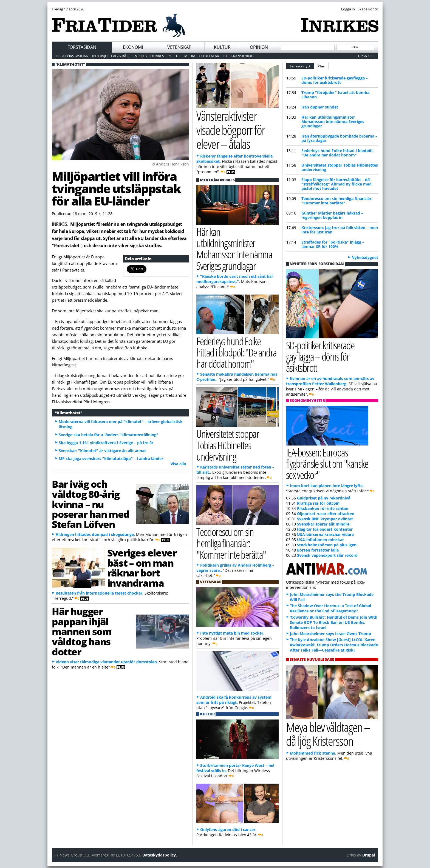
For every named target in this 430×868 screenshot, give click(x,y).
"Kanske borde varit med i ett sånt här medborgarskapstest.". (235, 279)
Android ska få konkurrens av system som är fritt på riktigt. (234, 700)
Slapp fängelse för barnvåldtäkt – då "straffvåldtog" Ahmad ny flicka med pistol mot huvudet (336, 184)
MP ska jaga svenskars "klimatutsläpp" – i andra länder (111, 459)
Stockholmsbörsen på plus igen (327, 545)
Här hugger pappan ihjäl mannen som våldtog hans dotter (82, 631)
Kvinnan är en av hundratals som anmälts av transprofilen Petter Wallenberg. (330, 381)
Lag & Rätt (121, 56)
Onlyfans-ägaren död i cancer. (228, 830)
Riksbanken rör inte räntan (323, 508)
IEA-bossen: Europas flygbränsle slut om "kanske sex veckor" (327, 463)
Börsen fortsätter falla (318, 550)
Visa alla (178, 464)
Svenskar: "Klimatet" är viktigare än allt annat (102, 451)
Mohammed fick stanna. (313, 753)
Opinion (259, 47)
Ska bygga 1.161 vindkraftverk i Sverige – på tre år (106, 443)
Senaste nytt (302, 65)
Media (190, 56)
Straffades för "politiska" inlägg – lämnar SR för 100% (333, 244)
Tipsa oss (366, 56)
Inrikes (140, 56)
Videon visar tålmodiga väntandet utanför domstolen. (107, 662)
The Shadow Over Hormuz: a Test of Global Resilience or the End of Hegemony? (330, 608)
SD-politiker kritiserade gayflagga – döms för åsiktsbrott (335, 80)
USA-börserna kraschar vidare (325, 534)
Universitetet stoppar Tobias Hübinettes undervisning (340, 167)
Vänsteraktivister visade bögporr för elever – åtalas (230, 130)
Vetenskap (179, 47)
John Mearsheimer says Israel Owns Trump (330, 634)
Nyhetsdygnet (365, 257)
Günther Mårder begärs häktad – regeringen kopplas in (332, 215)
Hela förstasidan (72, 56)
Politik (174, 56)
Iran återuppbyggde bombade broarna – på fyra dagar (339, 138)
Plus (321, 66)
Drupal (369, 855)
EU (225, 56)
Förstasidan (82, 47)
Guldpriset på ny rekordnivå (324, 498)
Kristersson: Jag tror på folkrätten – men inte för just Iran (340, 230)
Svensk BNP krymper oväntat (325, 519)
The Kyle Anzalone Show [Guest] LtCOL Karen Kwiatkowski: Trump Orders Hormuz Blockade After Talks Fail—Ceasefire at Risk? (334, 645)
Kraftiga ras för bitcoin (318, 503)
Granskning (242, 56)
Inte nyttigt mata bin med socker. (232, 633)
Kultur (222, 47)
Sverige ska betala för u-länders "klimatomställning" (108, 435)
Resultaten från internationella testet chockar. (100, 593)
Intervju (100, 56)
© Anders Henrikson (170, 164)
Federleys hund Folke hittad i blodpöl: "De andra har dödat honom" (337, 153)
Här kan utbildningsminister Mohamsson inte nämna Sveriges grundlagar (333, 122)
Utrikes (157, 56)
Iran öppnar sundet (320, 107)
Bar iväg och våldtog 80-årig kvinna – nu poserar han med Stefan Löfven (91, 504)
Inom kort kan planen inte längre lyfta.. (327, 486)
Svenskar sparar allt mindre (323, 524)
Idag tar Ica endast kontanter (325, 529)
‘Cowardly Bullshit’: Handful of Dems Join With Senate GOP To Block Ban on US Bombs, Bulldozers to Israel (334, 622)
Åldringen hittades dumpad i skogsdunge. (95, 534)
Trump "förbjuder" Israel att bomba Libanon (335, 95)
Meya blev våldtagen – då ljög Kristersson (328, 734)
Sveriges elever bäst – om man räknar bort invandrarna (142, 568)
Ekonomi (133, 47)
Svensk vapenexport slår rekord (327, 555)
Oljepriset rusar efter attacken (326, 514)
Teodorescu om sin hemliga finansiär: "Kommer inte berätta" (337, 201)
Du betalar (209, 56)
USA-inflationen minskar (320, 540)
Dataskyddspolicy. (160, 855)
